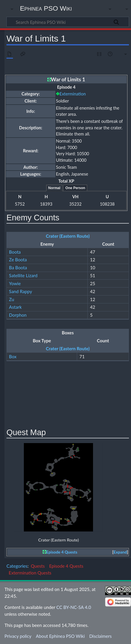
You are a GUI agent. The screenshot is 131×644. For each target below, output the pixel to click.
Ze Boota (18, 260)
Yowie (15, 283)
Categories (17, 566)
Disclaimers (100, 636)
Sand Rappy (21, 291)
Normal (54, 188)
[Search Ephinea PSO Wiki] (68, 22)
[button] (120, 552)
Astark (15, 307)
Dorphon (18, 315)
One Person (75, 188)
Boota (15, 252)
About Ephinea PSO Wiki (60, 636)
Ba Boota (18, 267)
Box (13, 356)
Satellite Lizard (23, 275)
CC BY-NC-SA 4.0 (74, 607)
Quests (38, 566)
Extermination (73, 94)
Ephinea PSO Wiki (46, 8)
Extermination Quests (30, 573)
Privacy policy (18, 636)
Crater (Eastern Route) (68, 236)
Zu (12, 299)
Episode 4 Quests (62, 552)
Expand (120, 552)
